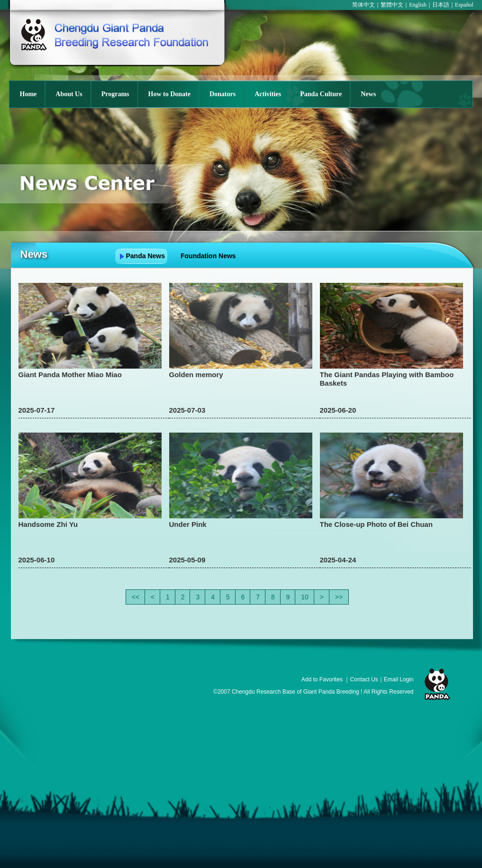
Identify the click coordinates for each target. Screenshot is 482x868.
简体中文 (364, 5)
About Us (69, 94)
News (368, 94)
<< (136, 597)
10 (305, 597)
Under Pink (188, 524)
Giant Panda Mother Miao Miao (70, 375)
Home (28, 94)
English (418, 5)
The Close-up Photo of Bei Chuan (376, 524)
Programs (115, 94)
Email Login (399, 679)
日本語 (441, 5)
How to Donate (169, 94)
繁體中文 (392, 5)
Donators (223, 94)
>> (339, 597)
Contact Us (364, 679)
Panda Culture (321, 94)
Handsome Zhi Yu (48, 524)
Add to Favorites (322, 679)
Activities (268, 94)
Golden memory (200, 375)
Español (464, 5)
